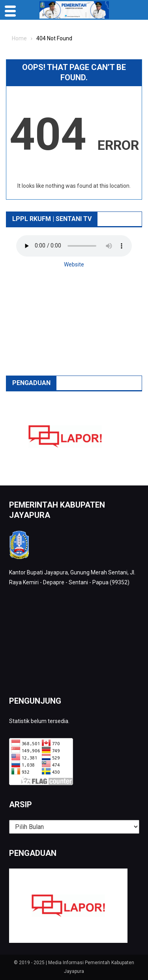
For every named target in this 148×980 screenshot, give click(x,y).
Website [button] (74, 264)
